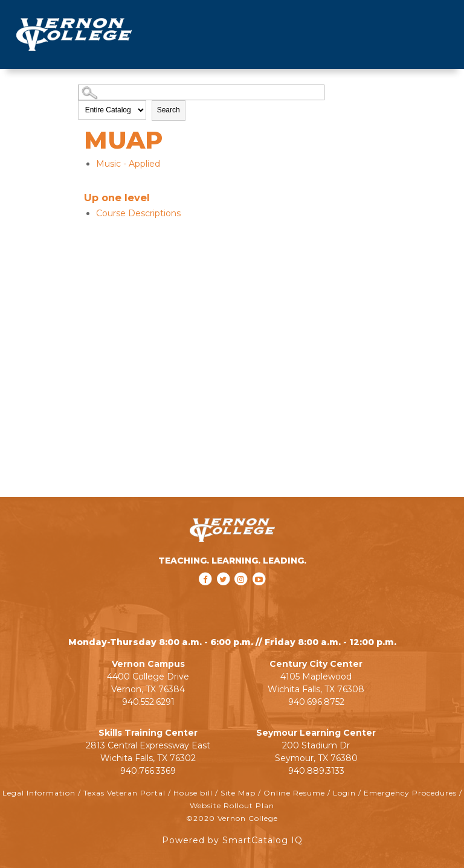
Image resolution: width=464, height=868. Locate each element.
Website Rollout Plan (232, 805)
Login (344, 793)
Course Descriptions (138, 213)
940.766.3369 (148, 771)
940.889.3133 (316, 771)
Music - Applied (128, 164)
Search (169, 110)
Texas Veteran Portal (124, 793)
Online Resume (294, 793)
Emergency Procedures (410, 793)
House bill (193, 793)
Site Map (238, 793)
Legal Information (39, 793)
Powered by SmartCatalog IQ (232, 840)
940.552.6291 (148, 702)
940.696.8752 (316, 702)
